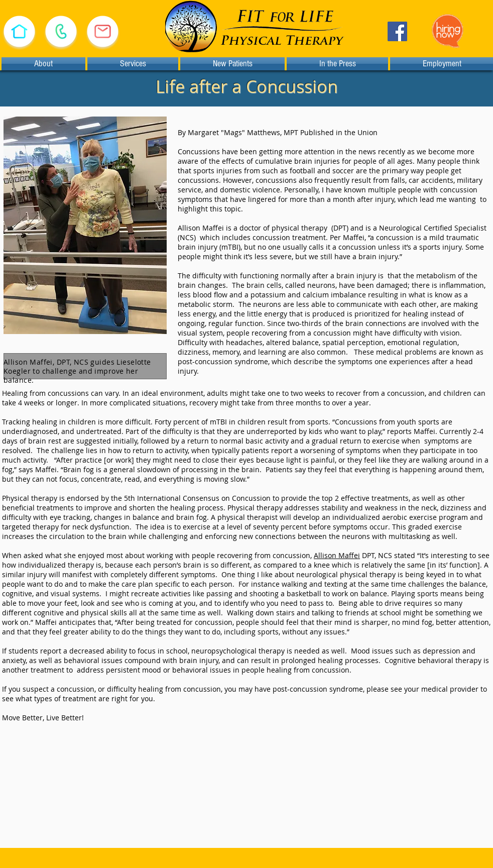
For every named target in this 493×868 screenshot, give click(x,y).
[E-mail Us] (103, 31)
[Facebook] (397, 31)
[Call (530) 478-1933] (61, 31)
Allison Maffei (337, 555)
